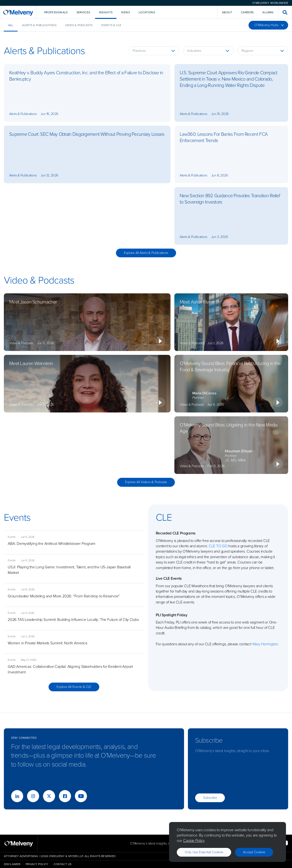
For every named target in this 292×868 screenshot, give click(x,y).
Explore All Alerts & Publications (146, 253)
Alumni (268, 12)
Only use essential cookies (204, 852)
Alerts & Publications (39, 25)
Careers (247, 12)
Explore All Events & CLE (74, 687)
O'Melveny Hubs (269, 25)
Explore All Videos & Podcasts (146, 482)
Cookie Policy (194, 841)
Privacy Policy (37, 864)
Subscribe (210, 798)
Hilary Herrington (265, 644)
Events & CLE (111, 25)
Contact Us (63, 864)
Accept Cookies (254, 852)
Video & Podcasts (79, 25)
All (11, 25)
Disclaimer (12, 864)
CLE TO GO (218, 546)
